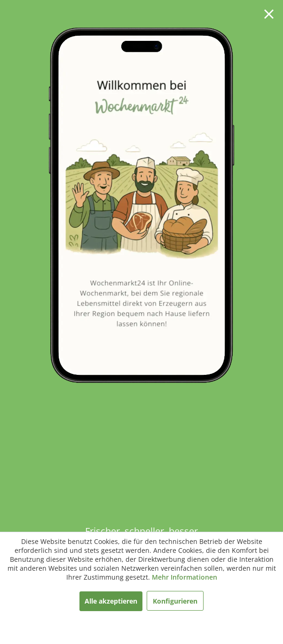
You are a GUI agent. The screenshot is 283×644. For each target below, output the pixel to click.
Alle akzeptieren (111, 601)
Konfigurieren (175, 601)
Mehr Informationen (185, 577)
